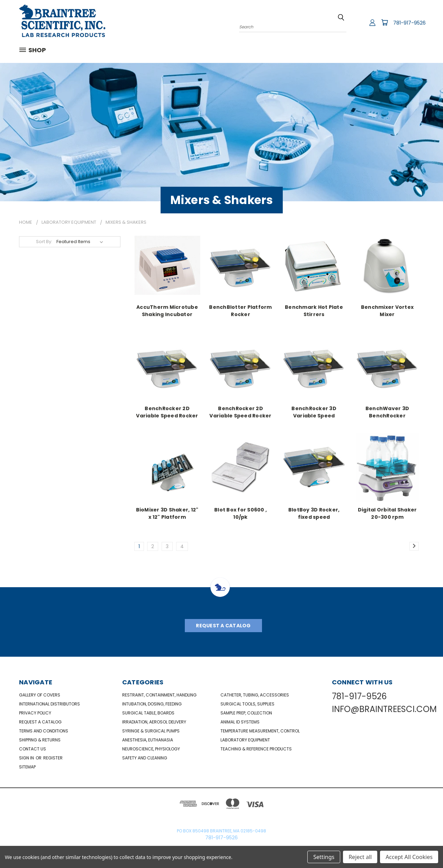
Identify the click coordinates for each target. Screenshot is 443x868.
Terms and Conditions (44, 731)
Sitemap (27, 767)
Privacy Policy (35, 713)
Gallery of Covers (40, 695)
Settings (324, 857)
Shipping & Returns (40, 740)
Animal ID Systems (240, 722)
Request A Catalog (223, 626)
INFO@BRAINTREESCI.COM (384, 709)
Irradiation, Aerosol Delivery (154, 722)
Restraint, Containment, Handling (159, 695)
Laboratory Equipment (245, 740)
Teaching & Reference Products (256, 749)
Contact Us (33, 749)
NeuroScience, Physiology (151, 749)
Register (53, 758)
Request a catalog (40, 722)
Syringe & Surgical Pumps (151, 731)
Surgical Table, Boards (148, 713)
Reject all (360, 857)
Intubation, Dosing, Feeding (152, 704)
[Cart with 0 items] (385, 22)
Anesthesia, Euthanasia (148, 740)
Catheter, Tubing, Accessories (255, 695)
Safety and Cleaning (145, 758)
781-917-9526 (409, 23)
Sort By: (44, 242)
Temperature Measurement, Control (260, 731)
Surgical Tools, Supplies (247, 704)
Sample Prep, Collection (246, 713)
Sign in (27, 758)
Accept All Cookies (409, 857)
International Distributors (49, 704)
